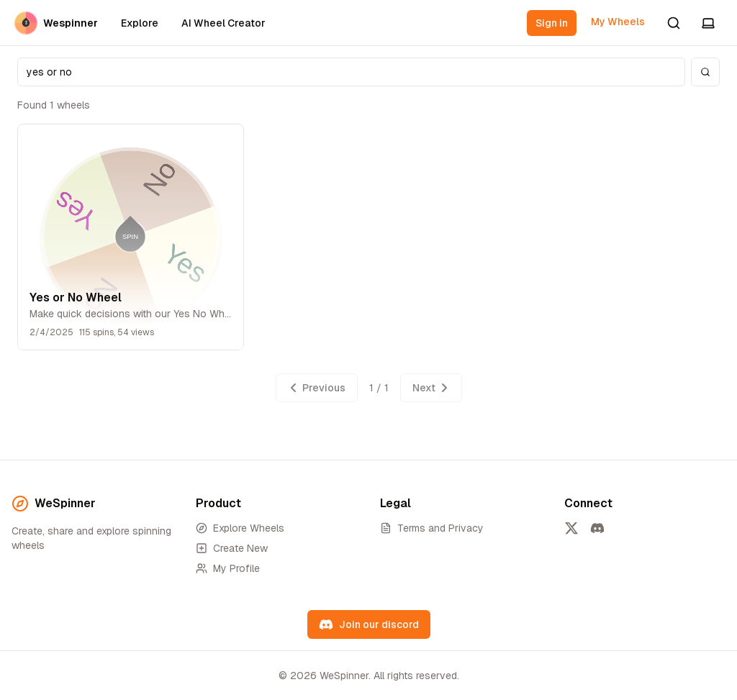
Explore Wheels (240, 528)
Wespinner (56, 23)
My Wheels (618, 22)
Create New (232, 548)
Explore (140, 23)
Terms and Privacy (432, 528)
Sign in (552, 23)
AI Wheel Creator (223, 23)
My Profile (228, 568)
